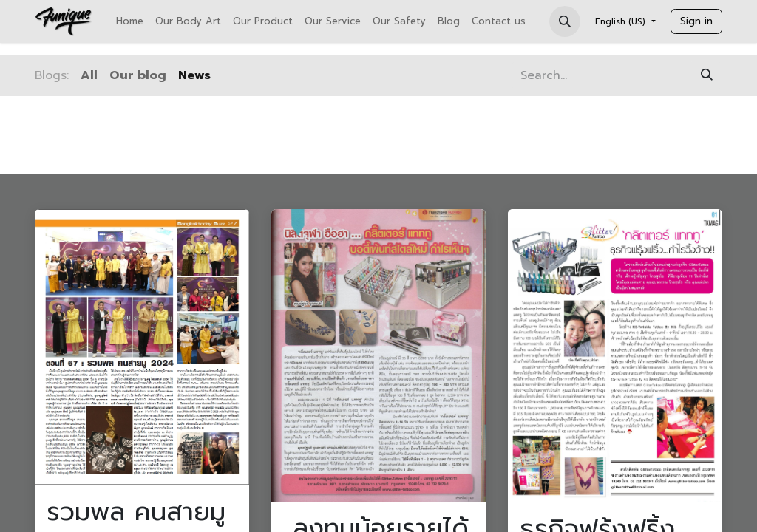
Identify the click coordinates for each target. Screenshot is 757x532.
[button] (565, 21)
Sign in (696, 21)
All (89, 75)
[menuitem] (130, 21)
